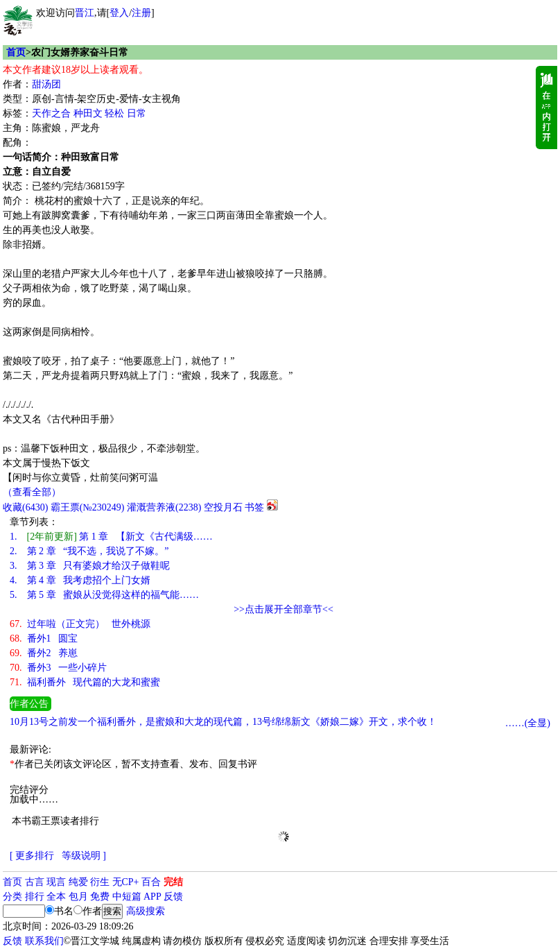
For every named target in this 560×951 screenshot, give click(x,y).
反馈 (173, 897)
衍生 (100, 882)
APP (152, 897)
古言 (35, 882)
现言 (56, 882)
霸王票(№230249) (88, 507)
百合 (151, 882)
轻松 (114, 113)
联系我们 (44, 941)
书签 (254, 507)
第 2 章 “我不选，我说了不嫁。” (89, 551)
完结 (173, 882)
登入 (119, 13)
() (25, 507)
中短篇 (127, 897)
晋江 (85, 13)
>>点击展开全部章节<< (283, 609)
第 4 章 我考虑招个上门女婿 (80, 580)
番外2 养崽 (44, 653)
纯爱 (78, 882)
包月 (78, 897)
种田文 (88, 113)
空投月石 (223, 507)
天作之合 (51, 113)
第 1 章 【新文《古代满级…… (111, 537)
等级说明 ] (84, 856)
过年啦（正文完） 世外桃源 (80, 624)
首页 (16, 52)
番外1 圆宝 (44, 639)
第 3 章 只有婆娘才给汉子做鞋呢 (90, 566)
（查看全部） (32, 492)
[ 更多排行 (32, 856)
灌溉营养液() (164, 507)
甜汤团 (46, 84)
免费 (100, 897)
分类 (12, 897)
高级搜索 (146, 911)
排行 (35, 897)
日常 (137, 113)
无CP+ (126, 882)
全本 (56, 897)
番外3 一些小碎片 (58, 668)
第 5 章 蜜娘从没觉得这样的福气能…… (104, 595)
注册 (141, 13)
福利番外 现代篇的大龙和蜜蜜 (85, 682)
